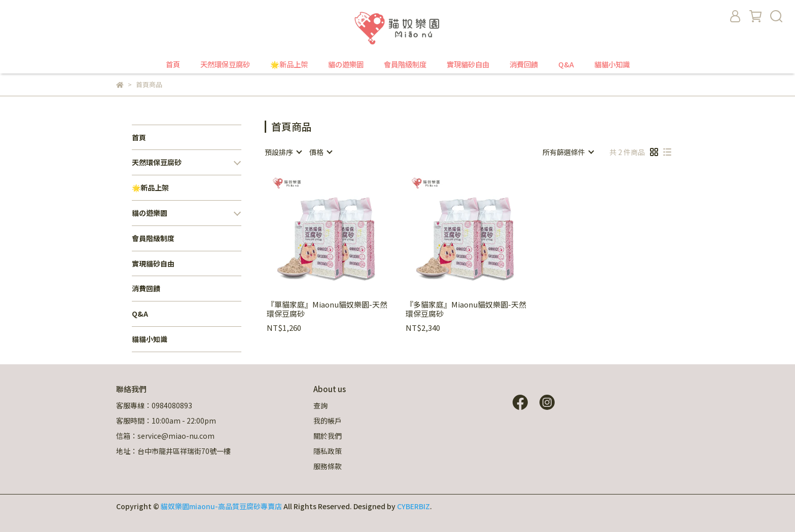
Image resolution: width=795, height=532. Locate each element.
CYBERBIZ (413, 506)
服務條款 (328, 466)
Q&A (566, 64)
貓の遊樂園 (346, 64)
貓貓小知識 (612, 64)
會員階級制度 (405, 64)
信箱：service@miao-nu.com (165, 436)
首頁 (173, 64)
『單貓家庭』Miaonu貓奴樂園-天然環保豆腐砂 (327, 309)
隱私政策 (328, 451)
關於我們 (328, 436)
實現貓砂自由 (468, 64)
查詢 (320, 405)
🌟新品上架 (289, 64)
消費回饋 (524, 64)
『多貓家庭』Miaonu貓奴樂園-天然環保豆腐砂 (466, 309)
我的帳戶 (328, 421)
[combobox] (283, 152)
